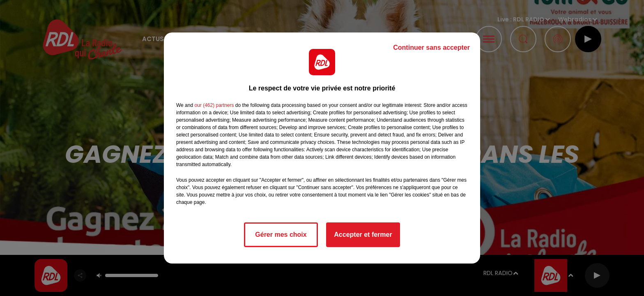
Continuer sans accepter (431, 47)
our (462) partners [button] (214, 105)
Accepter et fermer (363, 235)
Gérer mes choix (281, 235)
